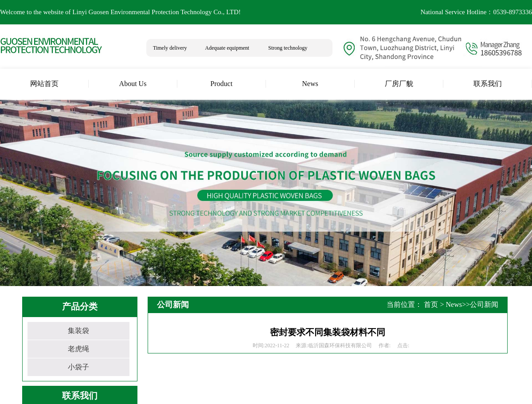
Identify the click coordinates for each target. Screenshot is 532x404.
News (454, 304)
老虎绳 (78, 349)
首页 (431, 304)
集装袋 (78, 331)
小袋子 (78, 367)
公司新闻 (484, 304)
